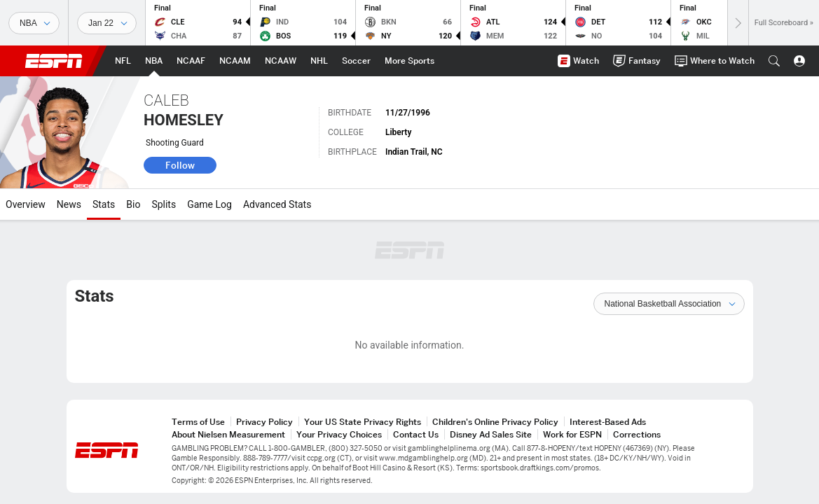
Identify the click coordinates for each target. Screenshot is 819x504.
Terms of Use (198, 422)
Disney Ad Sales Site (491, 434)
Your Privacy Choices (339, 434)
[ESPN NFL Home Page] (123, 61)
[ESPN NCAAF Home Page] (191, 61)
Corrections (637, 434)
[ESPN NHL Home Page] (319, 61)
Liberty (398, 132)
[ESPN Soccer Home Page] (356, 61)
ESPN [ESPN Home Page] (54, 61)
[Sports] (34, 23)
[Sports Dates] (107, 23)
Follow (180, 165)
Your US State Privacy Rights (363, 422)
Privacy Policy (264, 422)
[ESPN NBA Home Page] (154, 61)
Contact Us (416, 434)
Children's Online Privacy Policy (495, 422)
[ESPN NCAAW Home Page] (281, 61)
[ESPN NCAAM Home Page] (235, 61)
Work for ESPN (572, 434)
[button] (774, 61)
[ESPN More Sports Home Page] (409, 61)
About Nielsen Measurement (228, 434)
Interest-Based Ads (608, 422)
